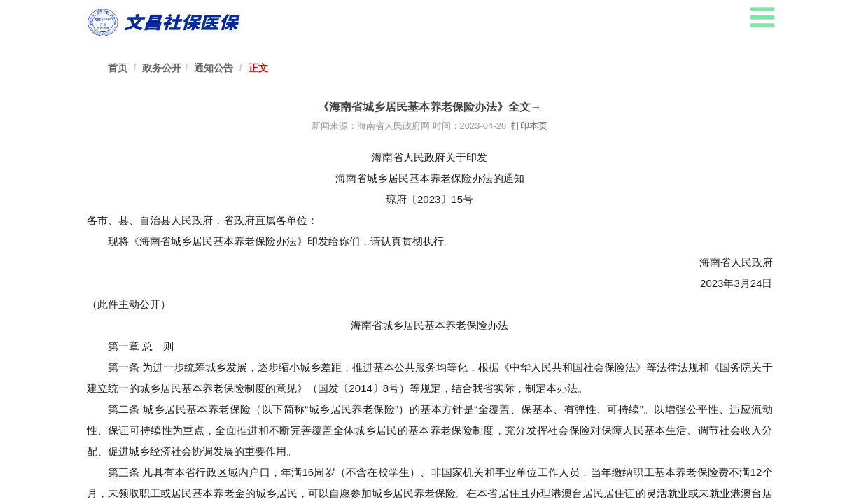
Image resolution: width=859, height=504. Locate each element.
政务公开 (162, 68)
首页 (118, 68)
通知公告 (214, 68)
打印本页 (528, 126)
